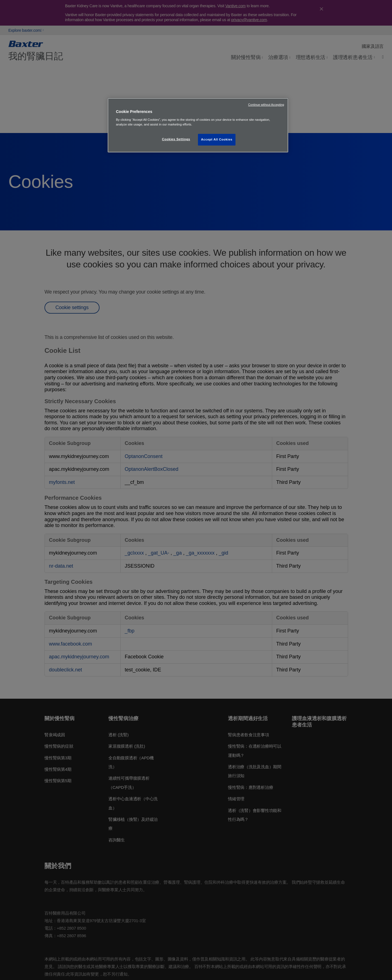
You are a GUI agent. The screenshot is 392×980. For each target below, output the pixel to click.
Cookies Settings (176, 139)
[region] (198, 125)
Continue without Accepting (266, 105)
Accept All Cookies (217, 139)
